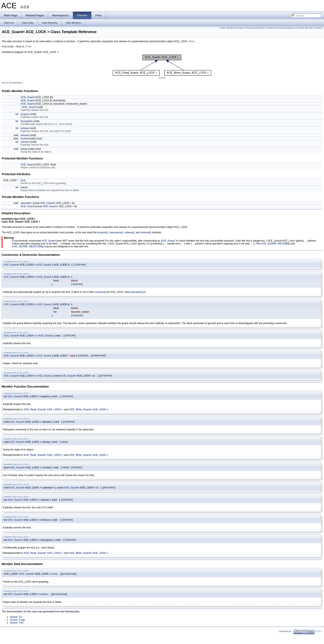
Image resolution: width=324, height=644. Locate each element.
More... (192, 41)
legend (162, 78)
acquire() (103, 233)
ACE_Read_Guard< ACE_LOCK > (43, 414)
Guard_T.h (16, 626)
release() (129, 233)
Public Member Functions (232, 28)
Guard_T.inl (17, 632)
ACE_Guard (27, 98)
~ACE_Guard (28, 108)
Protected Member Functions (260, 28)
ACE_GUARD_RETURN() (275, 244)
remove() (146, 233)
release (25, 129)
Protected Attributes (286, 28)
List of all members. (12, 83)
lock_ (24, 181)
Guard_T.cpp (17, 629)
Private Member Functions (310, 28)
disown (25, 136)
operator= (26, 204)
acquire (25, 115)
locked (24, 139)
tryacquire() (116, 233)
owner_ (25, 188)
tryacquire (26, 122)
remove (25, 142)
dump (24, 150)
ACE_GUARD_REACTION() (28, 247)
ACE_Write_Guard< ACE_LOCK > (89, 414)
